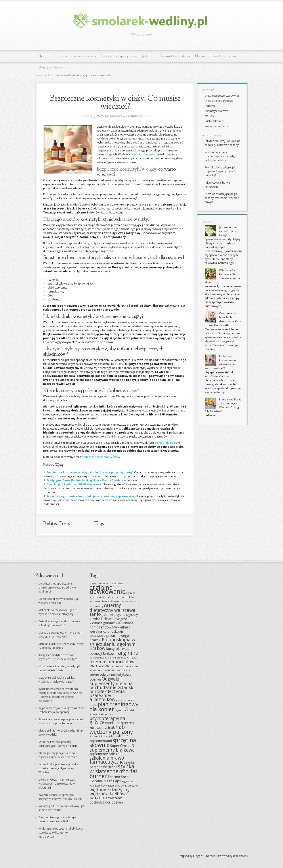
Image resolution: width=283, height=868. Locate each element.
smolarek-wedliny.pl (126, 116)
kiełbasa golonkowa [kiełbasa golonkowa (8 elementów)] (105, 623)
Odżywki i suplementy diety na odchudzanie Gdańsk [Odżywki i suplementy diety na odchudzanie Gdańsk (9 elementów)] (111, 683)
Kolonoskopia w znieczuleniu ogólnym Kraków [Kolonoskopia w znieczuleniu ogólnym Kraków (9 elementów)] (113, 644)
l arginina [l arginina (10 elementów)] (127, 653)
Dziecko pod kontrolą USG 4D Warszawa (74, 484)
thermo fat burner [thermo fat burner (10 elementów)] (114, 774)
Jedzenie (149, 56)
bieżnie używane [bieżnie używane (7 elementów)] (110, 601)
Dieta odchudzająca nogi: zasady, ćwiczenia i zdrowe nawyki (222, 198)
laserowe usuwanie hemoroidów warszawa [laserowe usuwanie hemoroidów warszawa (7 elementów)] (113, 658)
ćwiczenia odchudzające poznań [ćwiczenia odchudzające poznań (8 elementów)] (106, 800)
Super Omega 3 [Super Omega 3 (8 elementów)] (122, 746)
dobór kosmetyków (143, 154)
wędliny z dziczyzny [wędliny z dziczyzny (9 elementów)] (110, 790)
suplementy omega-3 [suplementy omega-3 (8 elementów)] (106, 754)
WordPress (240, 856)
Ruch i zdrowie (225, 56)
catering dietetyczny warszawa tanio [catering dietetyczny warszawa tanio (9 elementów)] (113, 610)
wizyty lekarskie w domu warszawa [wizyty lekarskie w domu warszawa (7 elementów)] (120, 786)
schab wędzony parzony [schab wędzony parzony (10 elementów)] (111, 729)
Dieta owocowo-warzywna (74, 56)
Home (43, 56)
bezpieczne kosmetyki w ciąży (100, 457)
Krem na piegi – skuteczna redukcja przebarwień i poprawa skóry (91, 496)
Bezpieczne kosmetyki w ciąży (126, 169)
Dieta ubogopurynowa (119, 56)
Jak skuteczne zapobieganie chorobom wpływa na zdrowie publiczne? (57, 588)
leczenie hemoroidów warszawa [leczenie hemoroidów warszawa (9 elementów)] (112, 664)
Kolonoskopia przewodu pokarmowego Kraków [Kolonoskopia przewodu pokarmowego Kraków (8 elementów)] (109, 636)
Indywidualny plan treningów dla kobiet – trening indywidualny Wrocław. (58, 768)
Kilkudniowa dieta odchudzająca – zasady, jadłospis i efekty (220, 156)
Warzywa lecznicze (53, 67)
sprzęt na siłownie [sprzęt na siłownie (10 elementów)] (113, 743)
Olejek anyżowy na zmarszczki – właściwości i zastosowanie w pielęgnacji (58, 784)
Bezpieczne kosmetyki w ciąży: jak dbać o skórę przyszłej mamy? (90, 472)
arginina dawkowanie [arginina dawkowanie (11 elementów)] (108, 590)
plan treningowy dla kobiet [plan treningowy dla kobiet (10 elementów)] (114, 707)
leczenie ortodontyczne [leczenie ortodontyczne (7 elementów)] (125, 667)
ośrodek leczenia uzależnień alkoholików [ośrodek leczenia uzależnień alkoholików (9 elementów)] (107, 695)
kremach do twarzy (167, 443)
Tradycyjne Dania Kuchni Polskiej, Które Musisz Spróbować (87, 480)
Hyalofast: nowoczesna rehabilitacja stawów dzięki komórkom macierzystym (61, 833)
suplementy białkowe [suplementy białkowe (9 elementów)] (112, 750)
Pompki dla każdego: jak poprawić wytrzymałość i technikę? (221, 171)
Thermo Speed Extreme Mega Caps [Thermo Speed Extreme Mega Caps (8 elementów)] (110, 779)
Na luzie (202, 56)
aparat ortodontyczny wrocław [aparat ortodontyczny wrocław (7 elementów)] (106, 584)
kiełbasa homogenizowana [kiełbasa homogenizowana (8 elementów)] (111, 625)
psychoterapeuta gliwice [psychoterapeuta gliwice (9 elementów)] (107, 720)
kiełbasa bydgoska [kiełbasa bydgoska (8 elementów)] (115, 619)
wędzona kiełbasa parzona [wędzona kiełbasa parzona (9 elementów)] (108, 796)
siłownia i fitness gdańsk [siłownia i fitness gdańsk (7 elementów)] (103, 736)
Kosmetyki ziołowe (175, 56)
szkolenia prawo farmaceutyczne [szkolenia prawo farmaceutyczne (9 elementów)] (107, 760)
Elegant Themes (204, 856)
